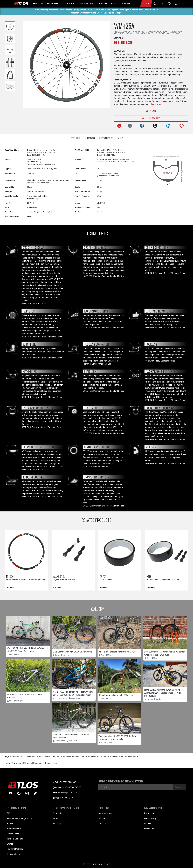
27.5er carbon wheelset (107, 756)
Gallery (120, 138)
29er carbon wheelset (61, 756)
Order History (150, 818)
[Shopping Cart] (176, 4)
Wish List (148, 824)
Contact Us (58, 813)
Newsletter (149, 829)
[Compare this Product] (130, 126)
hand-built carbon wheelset (23, 756)
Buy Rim (151, 111)
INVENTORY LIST (55, 4)
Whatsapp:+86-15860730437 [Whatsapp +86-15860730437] (67, 787)
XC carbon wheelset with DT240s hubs (116, 695)
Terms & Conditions (16, 839)
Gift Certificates (105, 813)
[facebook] (19, 793)
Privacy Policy (13, 834)
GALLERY (103, 4)
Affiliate (102, 818)
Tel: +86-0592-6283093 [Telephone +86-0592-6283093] (64, 782)
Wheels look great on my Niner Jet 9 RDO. (117, 652)
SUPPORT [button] (71, 4)
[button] (146, 4)
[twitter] (35, 793)
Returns (56, 818)
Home (8, 763)
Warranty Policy (14, 829)
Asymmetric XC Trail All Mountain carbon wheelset (34, 763)
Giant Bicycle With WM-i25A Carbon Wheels (72, 652)
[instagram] (27, 793)
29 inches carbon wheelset (84, 756)
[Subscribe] (180, 787)
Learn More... (157, 104)
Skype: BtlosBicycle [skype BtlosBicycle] (63, 798)
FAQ (9, 813)
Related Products (106, 138)
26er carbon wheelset (129, 756)
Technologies (90, 138)
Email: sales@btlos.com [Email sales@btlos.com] (65, 792)
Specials (102, 824)
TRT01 (103, 576)
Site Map (57, 824)
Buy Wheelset (151, 118)
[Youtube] (11, 793)
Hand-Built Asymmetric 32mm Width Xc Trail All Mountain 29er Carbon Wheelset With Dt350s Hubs (164, 693)
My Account (150, 813)
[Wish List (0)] (169, 4)
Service (10, 824)
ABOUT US (125, 4)
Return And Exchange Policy (19, 818)
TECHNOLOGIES (87, 4)
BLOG (114, 4)
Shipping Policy (14, 854)
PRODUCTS (38, 4)
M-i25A (10, 576)
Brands (10, 844)
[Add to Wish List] (119, 126)
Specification (75, 138)
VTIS (149, 576)
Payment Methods (15, 849)
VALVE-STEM (59, 576)
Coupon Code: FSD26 (99, 13)
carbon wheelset (43, 756)
